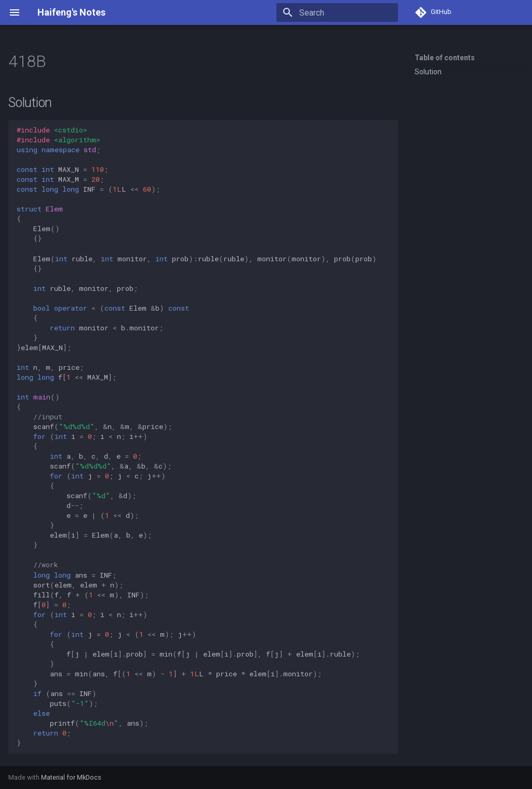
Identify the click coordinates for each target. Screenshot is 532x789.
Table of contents (445, 58)
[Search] (337, 12)
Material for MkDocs (71, 777)
